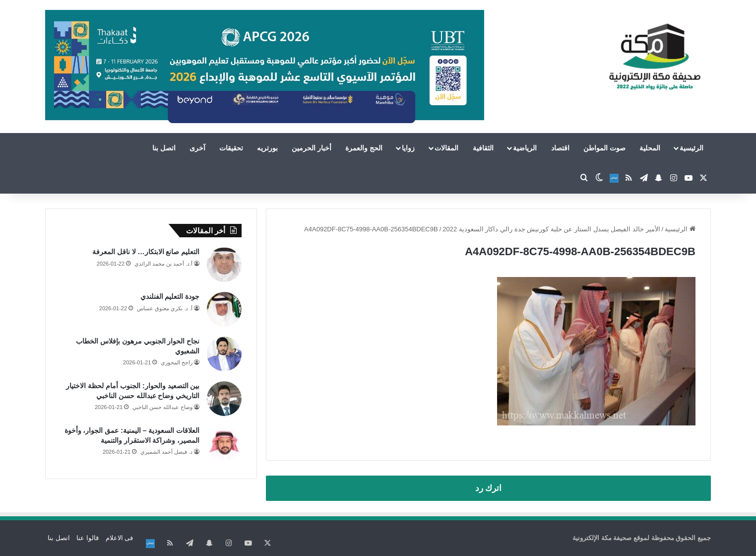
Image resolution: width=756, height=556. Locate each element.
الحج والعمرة (364, 148)
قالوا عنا (88, 538)
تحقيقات (231, 148)
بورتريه (267, 148)
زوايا (408, 148)
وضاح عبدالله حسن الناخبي (162, 407)
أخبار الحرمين (312, 148)
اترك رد (489, 488)
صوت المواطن (604, 148)
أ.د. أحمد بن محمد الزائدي (163, 264)
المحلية (650, 148)
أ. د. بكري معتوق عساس (165, 308)
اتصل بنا (164, 148)
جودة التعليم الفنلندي (170, 296)
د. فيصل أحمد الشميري (166, 452)
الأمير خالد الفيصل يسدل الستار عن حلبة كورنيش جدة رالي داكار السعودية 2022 (551, 229)
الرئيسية (692, 148)
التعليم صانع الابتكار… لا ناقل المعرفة (146, 252)
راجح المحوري (177, 362)
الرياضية (525, 148)
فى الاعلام (120, 538)
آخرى (197, 148)
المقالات (446, 148)
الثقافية (483, 148)
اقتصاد (560, 148)
